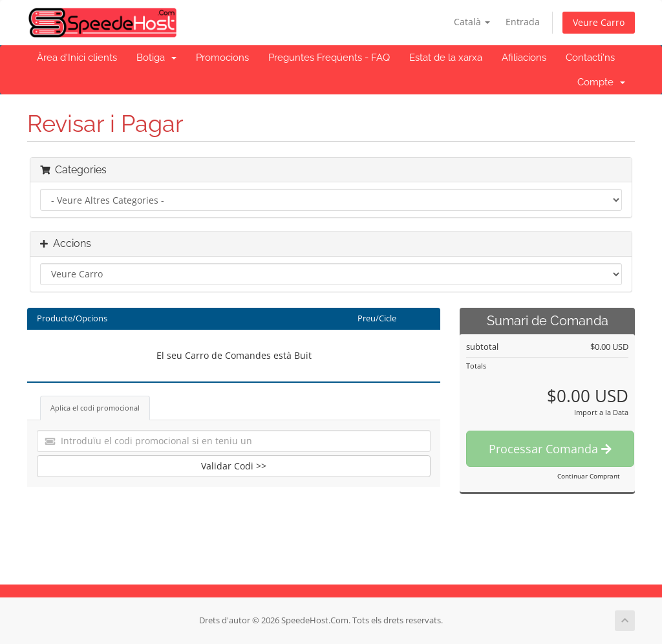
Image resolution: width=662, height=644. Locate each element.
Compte (601, 82)
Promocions (222, 58)
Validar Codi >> (234, 466)
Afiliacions (524, 58)
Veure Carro (599, 22)
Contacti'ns (590, 58)
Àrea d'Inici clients (77, 58)
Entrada (523, 22)
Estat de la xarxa (446, 58)
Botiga (156, 58)
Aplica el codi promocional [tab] (95, 408)
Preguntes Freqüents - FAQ (329, 58)
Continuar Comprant (589, 476)
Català (472, 22)
